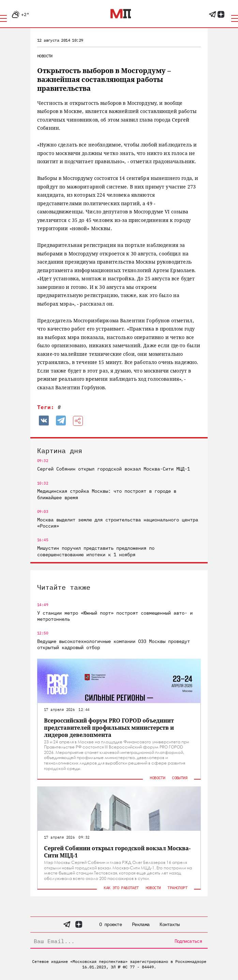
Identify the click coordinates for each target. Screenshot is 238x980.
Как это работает (121, 888)
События (180, 778)
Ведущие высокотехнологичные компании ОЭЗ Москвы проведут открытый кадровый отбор (114, 644)
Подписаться (188, 941)
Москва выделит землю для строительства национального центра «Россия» (118, 523)
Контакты (169, 924)
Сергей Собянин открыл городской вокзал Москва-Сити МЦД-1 (114, 469)
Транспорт (177, 888)
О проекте (110, 924)
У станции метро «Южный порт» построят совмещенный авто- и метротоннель (115, 616)
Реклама (141, 924)
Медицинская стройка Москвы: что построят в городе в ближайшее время (107, 494)
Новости (45, 56)
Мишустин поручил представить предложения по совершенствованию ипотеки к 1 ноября (96, 551)
